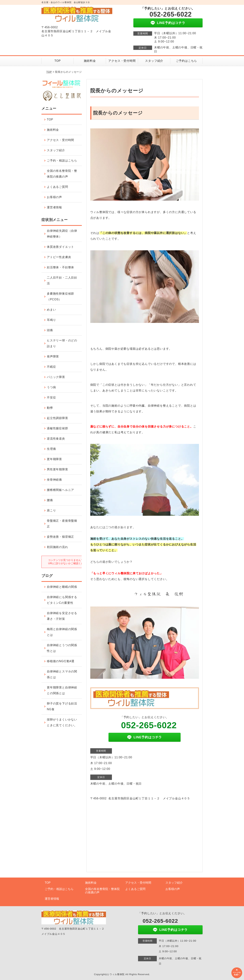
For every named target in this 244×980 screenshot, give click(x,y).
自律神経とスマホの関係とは (62, 674)
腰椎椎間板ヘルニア (60, 490)
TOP (58, 61)
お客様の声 (54, 197)
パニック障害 (56, 377)
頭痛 (50, 330)
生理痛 (51, 449)
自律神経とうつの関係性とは (62, 648)
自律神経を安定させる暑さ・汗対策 (62, 616)
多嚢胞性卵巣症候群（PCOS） (60, 297)
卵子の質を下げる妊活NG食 (62, 706)
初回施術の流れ (57, 547)
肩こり (51, 510)
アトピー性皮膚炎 (59, 257)
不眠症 (51, 367)
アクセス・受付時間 (122, 61)
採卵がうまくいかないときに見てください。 (62, 722)
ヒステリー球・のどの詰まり (62, 343)
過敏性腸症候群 (57, 428)
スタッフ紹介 (154, 61)
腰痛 (50, 500)
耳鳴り (51, 320)
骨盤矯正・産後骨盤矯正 (62, 524)
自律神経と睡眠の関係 (62, 587)
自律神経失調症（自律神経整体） (62, 234)
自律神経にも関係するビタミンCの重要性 (62, 600)
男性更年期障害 (57, 469)
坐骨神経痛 (54, 480)
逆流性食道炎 (56, 439)
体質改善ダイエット (60, 247)
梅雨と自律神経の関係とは (62, 632)
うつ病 (51, 387)
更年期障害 (54, 459)
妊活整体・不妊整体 (60, 267)
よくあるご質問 (57, 187)
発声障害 (53, 356)
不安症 (51, 398)
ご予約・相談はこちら (62, 161)
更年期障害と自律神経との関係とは (62, 690)
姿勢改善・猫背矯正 (60, 537)
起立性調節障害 (57, 418)
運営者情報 (54, 207)
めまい (51, 310)
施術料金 (90, 61)
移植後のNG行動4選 (61, 661)
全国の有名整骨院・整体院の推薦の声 (62, 174)
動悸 (50, 408)
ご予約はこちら (187, 61)
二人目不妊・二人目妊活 (62, 280)
